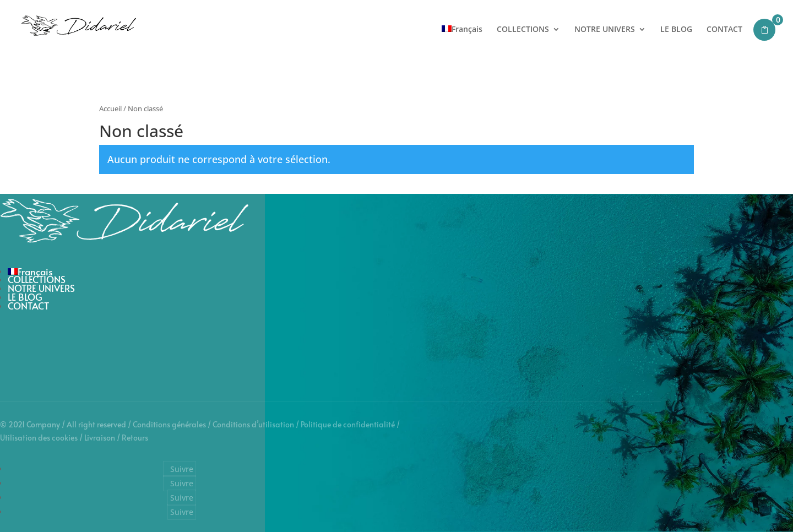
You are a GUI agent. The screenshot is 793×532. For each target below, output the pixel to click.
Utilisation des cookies (39, 438)
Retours (135, 438)
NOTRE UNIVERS (605, 30)
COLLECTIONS (523, 30)
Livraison (100, 438)
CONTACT (724, 30)
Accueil (110, 108)
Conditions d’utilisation (253, 424)
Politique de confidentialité (348, 424)
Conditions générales (169, 424)
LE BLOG (676, 30)
